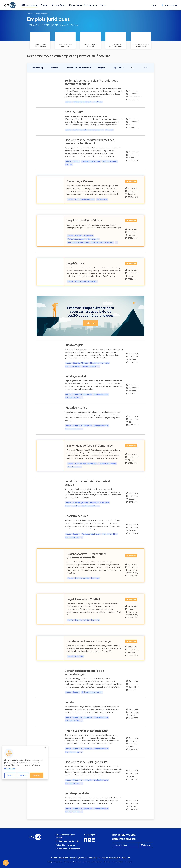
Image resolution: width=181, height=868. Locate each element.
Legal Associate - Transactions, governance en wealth (87, 556)
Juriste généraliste (77, 793)
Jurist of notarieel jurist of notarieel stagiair (87, 483)
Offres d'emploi (29, 5)
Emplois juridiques (41, 14)
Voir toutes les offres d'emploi (65, 836)
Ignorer (10, 775)
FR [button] (153, 5)
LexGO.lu (129, 862)
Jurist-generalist (75, 376)
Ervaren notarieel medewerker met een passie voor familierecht (89, 142)
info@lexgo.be (90, 835)
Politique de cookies (55, 862)
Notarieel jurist (74, 112)
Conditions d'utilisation (72, 862)
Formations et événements (83, 5)
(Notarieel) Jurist (76, 408)
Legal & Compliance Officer (84, 220)
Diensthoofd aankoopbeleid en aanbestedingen (84, 672)
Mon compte (169, 5)
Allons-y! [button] (91, 323)
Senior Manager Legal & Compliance (90, 446)
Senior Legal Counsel (80, 181)
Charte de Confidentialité (92, 862)
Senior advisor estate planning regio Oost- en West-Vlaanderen (92, 82)
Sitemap (107, 862)
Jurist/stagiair (74, 345)
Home (29, 14)
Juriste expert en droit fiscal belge (89, 641)
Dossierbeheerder (76, 516)
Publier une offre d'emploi (67, 841)
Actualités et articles (65, 845)
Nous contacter (117, 862)
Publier (45, 5)
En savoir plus (10, 768)
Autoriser (37, 775)
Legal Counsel (76, 263)
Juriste (69, 702)
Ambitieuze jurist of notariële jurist (86, 731)
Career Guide (59, 5)
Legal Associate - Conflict (83, 599)
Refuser (23, 775)
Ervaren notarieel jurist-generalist (86, 762)
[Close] (46, 748)
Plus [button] (103, 5)
